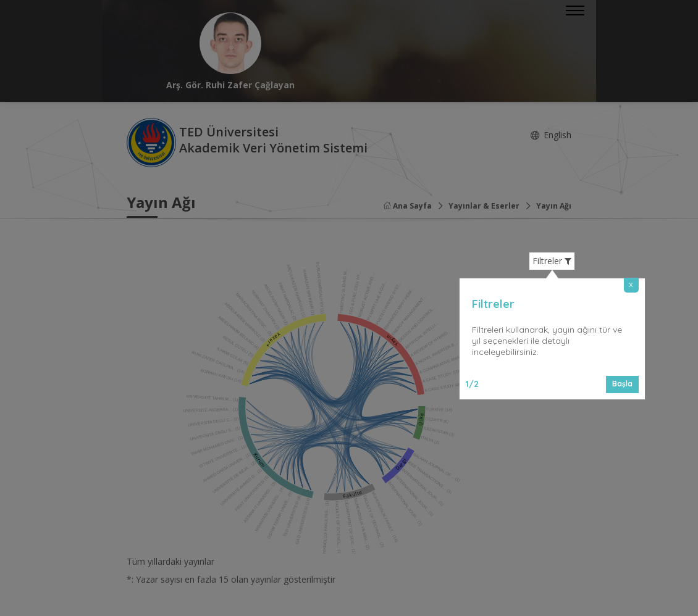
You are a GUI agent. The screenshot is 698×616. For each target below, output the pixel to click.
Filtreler (552, 261)
